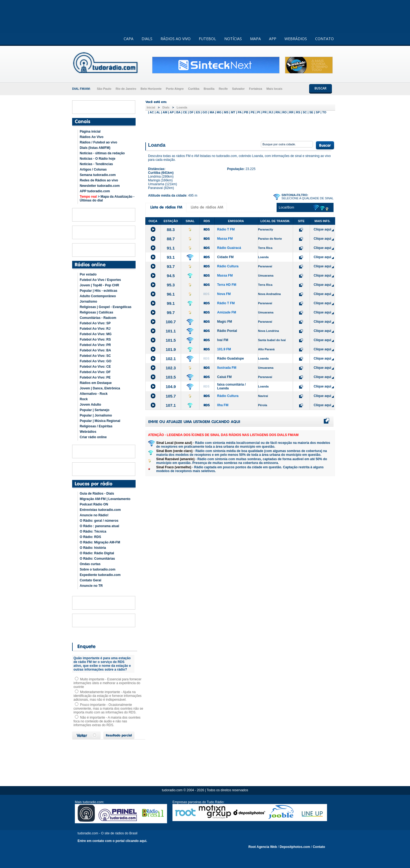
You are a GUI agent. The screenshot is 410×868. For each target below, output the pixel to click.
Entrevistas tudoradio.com (100, 510)
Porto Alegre (175, 89)
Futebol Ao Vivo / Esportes (100, 280)
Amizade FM (227, 312)
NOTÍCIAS (233, 39)
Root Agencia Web (263, 847)
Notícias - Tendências (96, 164)
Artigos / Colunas (93, 169)
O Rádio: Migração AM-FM (100, 542)
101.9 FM (224, 349)
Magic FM (225, 322)
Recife (223, 89)
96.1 (171, 294)
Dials (166, 107)
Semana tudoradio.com (98, 175)
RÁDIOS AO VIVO (176, 39)
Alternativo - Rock (94, 394)
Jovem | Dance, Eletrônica (100, 388)
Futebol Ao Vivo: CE (95, 367)
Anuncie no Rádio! (94, 515)
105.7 (171, 396)
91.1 (171, 248)
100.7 (171, 322)
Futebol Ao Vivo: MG (96, 334)
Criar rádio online (93, 437)
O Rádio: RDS (90, 537)
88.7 (171, 239)
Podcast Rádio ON (94, 504)
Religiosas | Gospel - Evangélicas (106, 307)
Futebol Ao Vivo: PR (95, 345)
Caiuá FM (224, 377)
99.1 (171, 303)
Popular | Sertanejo (95, 410)
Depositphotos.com (295, 847)
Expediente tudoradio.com (100, 575)
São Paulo (104, 89)
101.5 (171, 340)
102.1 (171, 359)
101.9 (171, 349)
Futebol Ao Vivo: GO (96, 361)
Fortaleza (255, 89)
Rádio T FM (226, 229)
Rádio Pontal (227, 331)
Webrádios (88, 432)
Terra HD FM (227, 285)
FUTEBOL (207, 39)
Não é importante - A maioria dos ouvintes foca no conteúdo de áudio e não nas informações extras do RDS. (107, 721)
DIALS (147, 39)
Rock (84, 399)
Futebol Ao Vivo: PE (95, 377)
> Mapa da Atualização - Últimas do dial (107, 198)
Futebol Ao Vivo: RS (95, 339)
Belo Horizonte (151, 89)
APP (273, 39)
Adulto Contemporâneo (98, 296)
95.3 (171, 285)
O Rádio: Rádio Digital (97, 553)
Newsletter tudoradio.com (100, 186)
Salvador (238, 89)
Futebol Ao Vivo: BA (95, 350)
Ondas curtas (90, 564)
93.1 (171, 257)
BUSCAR (321, 88)
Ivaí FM (223, 340)
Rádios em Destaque (96, 383)
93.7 (171, 266)
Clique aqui (323, 229)
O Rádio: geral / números (99, 521)
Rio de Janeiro (126, 89)
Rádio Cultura (228, 266)
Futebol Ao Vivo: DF (95, 372)
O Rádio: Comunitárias (97, 559)
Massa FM (225, 239)
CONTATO (324, 39)
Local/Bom (286, 207)
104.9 (171, 387)
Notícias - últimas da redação (102, 153)
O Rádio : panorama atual (99, 526)
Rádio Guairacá (229, 248)
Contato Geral (90, 580)
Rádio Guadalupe (231, 358)
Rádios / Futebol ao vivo (98, 142)
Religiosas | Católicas (96, 312)
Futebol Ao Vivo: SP (95, 323)
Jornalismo (88, 302)
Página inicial (90, 132)
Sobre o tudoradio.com (97, 569)
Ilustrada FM (227, 368)
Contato (319, 847)
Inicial (151, 107)
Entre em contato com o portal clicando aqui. (112, 841)
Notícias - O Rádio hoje (97, 159)
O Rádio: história (93, 548)
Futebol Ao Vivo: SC (95, 356)
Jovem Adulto (90, 405)
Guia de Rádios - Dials (97, 494)
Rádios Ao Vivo (92, 137)
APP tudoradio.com (95, 191)
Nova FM (224, 294)
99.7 (171, 313)
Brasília (209, 89)
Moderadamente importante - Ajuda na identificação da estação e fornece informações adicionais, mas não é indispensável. (108, 696)
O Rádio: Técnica (93, 531)
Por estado (88, 274)
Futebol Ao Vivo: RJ (95, 329)
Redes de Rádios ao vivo (99, 180)
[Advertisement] (240, 127)
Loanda (182, 107)
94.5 (171, 276)
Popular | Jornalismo (96, 415)
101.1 (171, 331)
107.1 (171, 405)
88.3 (171, 230)
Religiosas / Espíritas (96, 426)
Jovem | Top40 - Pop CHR (99, 285)
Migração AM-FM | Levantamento (105, 499)
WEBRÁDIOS (296, 39)
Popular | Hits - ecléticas (99, 291)
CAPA (129, 39)
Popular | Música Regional (100, 421)
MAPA (255, 39)
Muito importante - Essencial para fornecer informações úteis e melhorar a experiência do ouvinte (107, 683)
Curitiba (194, 89)
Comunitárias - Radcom (98, 318)
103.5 (171, 377)
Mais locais (275, 89)
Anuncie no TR (91, 586)
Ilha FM (223, 405)
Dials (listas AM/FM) (95, 148)
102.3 (171, 368)
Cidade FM (225, 257)
